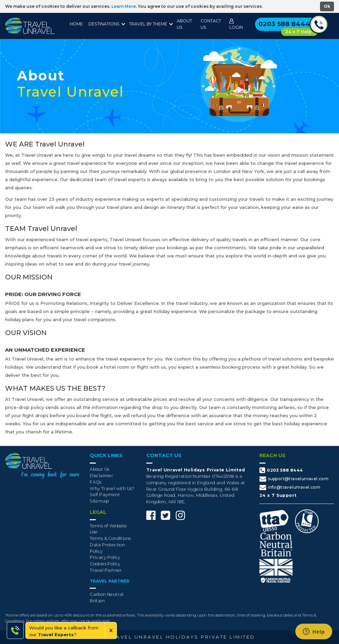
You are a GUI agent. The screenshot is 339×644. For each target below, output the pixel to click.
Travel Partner (106, 570)
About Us (184, 24)
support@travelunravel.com (294, 479)
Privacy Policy (105, 557)
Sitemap (99, 501)
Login (236, 24)
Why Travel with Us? (112, 489)
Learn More (124, 6)
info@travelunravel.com (290, 487)
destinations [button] (104, 24)
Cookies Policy (105, 564)
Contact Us (211, 24)
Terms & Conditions (110, 538)
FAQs (96, 482)
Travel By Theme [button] (148, 24)
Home (76, 24)
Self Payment (105, 495)
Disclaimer (101, 476)
